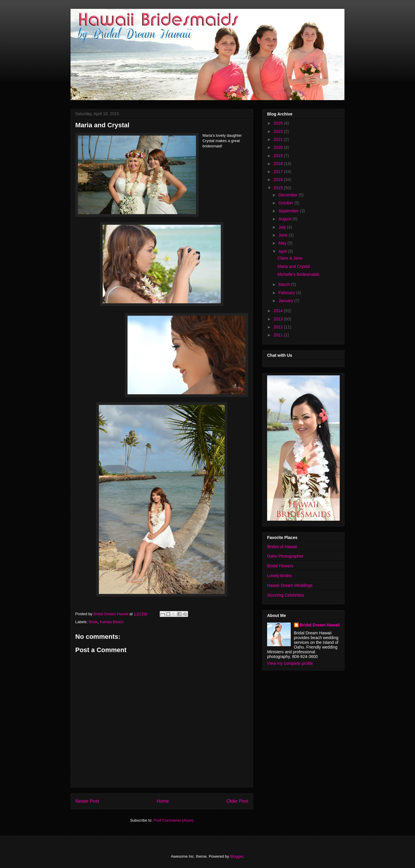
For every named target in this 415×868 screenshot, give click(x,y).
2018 (279, 164)
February (287, 293)
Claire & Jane (290, 258)
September (289, 211)
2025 (279, 123)
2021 (279, 139)
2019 (279, 156)
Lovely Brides (280, 576)
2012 (279, 327)
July (283, 227)
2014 (279, 311)
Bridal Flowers (280, 566)
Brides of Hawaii (282, 547)
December (288, 195)
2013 (279, 319)
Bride (93, 622)
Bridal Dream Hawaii (320, 625)
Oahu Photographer (285, 556)
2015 (279, 188)
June (283, 235)
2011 (279, 335)
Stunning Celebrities (286, 595)
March (285, 284)
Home (163, 801)
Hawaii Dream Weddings (290, 585)
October (286, 203)
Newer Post (87, 801)
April (283, 251)
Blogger (236, 856)
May (283, 243)
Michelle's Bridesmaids (298, 274)
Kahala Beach (112, 622)
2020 (279, 147)
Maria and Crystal (294, 266)
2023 (279, 131)
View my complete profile (290, 663)
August (285, 219)
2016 (279, 180)
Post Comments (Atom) (173, 820)
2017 (279, 172)
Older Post (237, 801)
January (286, 301)
